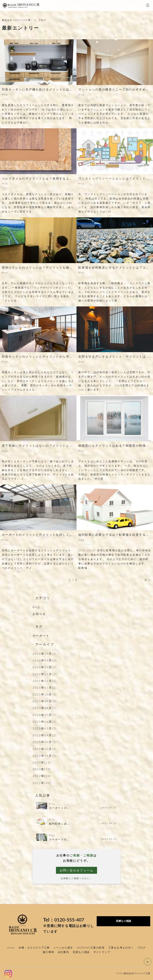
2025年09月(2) (45, 701)
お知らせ (39, 614)
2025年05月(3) (45, 728)
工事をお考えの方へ (121, 948)
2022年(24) (42, 776)
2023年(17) (42, 769)
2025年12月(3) (45, 681)
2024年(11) (42, 762)
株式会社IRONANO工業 (16, 20)
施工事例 (48, 952)
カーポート (41, 635)
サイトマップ (102, 952)
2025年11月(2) (45, 688)
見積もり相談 (81, 952)
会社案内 (63, 952)
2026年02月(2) (45, 667)
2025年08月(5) (45, 708)
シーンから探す (63, 948)
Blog (36, 607)
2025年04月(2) (45, 735)
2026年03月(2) (45, 660)
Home (11, 948)
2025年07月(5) (45, 715)
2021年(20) (42, 783)
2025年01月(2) (45, 756)
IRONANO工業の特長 (91, 948)
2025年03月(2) (45, 742)
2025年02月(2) (45, 749)
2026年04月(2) (45, 654)
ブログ (142, 948)
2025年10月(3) (45, 694)
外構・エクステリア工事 (34, 948)
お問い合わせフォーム (76, 870)
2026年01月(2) (45, 674)
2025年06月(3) (45, 722)
